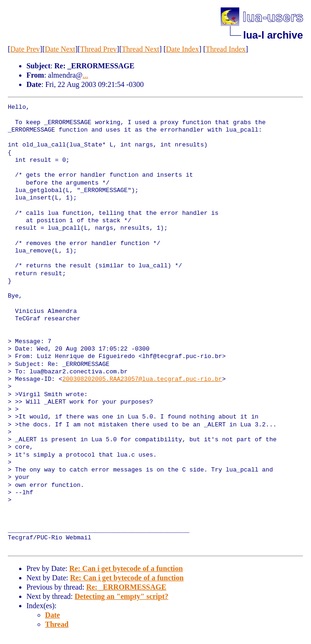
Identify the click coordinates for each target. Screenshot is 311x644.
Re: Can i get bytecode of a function (126, 568)
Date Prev (25, 49)
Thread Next (140, 49)
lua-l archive (273, 35)
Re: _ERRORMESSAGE (126, 587)
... (85, 75)
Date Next (60, 49)
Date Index (183, 49)
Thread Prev (98, 49)
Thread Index (226, 49)
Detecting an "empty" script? (121, 596)
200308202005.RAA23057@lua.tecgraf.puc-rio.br (142, 379)
